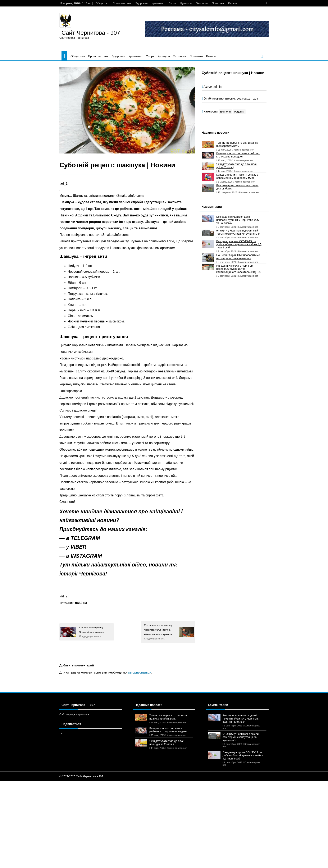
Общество (102, 3)
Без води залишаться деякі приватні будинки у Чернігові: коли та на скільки (238, 220)
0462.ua (81, 603)
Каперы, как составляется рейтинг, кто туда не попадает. (238, 155)
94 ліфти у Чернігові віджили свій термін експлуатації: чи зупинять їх (238, 232)
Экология (202, 3)
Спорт (172, 3)
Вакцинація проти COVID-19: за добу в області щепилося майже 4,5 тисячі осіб (239, 244)
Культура (186, 3)
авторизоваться (139, 672)
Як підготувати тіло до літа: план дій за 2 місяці (237, 166)
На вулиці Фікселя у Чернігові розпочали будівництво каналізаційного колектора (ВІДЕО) (238, 269)
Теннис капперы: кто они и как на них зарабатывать (237, 144)
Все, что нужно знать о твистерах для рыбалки (237, 187)
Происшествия (122, 3)
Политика (218, 3)
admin (217, 87)
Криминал (158, 3)
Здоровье (141, 3)
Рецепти (239, 112)
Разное (233, 3)
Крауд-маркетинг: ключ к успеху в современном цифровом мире (237, 176)
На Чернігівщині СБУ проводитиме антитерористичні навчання (238, 257)
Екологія (225, 112)
